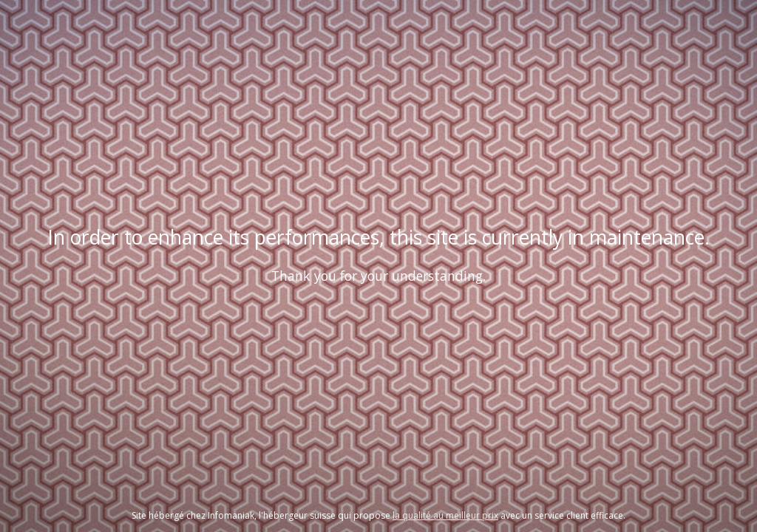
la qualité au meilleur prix (445, 515)
